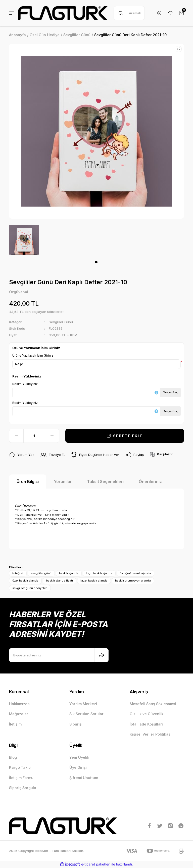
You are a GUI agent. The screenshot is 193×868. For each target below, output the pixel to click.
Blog (13, 757)
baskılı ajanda (69, 573)
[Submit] (102, 655)
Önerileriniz (150, 481)
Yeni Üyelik (79, 757)
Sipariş (76, 724)
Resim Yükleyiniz (25, 384)
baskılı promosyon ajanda (133, 581)
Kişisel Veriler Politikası (151, 734)
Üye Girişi (78, 767)
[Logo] (63, 13)
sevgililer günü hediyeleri (30, 588)
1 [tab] (96, 262)
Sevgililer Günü (61, 322)
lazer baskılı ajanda (94, 581)
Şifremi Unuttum (84, 778)
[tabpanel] (24, 240)
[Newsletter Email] (59, 655)
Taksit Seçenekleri (105, 481)
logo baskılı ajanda (99, 573)
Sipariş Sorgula (23, 788)
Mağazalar (19, 714)
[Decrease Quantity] (16, 436)
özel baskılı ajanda (25, 581)
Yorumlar (63, 481)
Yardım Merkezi (83, 704)
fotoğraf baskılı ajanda (135, 573)
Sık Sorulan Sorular (86, 714)
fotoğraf (18, 573)
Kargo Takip (20, 767)
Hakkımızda (19, 704)
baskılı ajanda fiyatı (59, 581)
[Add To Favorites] (179, 49)
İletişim (15, 724)
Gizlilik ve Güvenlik (147, 714)
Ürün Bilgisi (28, 481)
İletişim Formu (21, 778)
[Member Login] (159, 13)
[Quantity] (34, 436)
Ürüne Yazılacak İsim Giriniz (33, 355)
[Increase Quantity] (52, 436)
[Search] (129, 13)
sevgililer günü (41, 573)
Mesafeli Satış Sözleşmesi (153, 704)
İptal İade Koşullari (146, 724)
